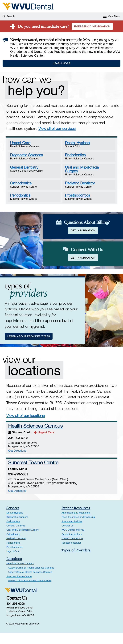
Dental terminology (72, 545)
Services (13, 519)
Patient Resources (76, 519)
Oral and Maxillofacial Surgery (23, 541)
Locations (14, 570)
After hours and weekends (76, 524)
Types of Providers (76, 561)
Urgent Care (13, 562)
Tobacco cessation (72, 554)
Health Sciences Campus (36, 437)
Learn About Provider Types (29, 347)
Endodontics (13, 532)
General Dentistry (16, 536)
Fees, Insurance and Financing (78, 528)
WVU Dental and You (73, 541)
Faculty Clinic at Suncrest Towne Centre (30, 591)
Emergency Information (92, 26)
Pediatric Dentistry (16, 549)
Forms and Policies (72, 532)
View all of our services (57, 128)
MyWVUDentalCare (72, 549)
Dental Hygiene (15, 524)
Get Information (84, 234)
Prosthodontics (14, 558)
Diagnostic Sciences (17, 528)
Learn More (62, 63)
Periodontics (13, 554)
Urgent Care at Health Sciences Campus (30, 583)
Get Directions (18, 462)
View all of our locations (26, 426)
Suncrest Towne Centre (34, 473)
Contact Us (68, 536)
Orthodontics (13, 545)
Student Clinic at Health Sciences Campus (31, 579)
